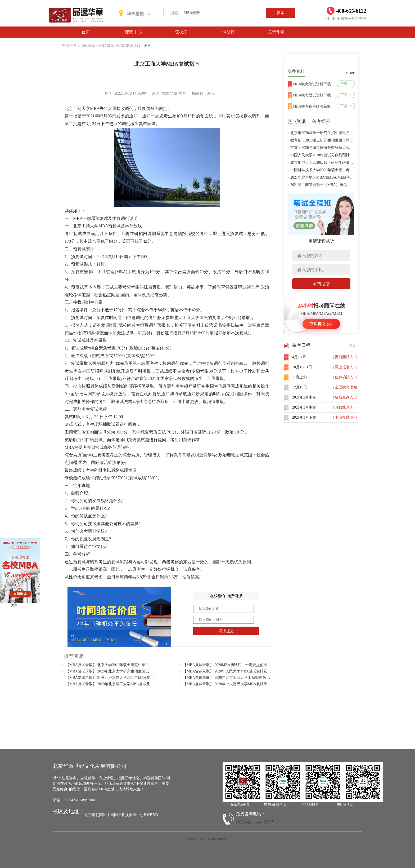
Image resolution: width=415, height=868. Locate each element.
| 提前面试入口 (345, 357)
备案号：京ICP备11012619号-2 (207, 839)
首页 (86, 32)
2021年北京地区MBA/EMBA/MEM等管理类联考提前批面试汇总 (342, 177)
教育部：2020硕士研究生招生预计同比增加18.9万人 (333, 140)
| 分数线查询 (343, 407)
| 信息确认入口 (345, 377)
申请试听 (321, 284)
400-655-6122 (255, 822)
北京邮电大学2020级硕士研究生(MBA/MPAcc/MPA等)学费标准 (341, 163)
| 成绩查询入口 (345, 397)
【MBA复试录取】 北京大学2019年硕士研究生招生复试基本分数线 (120, 665)
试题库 (229, 32)
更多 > (354, 346)
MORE (350, 73)
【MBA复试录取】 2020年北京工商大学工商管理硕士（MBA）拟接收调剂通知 (247, 678)
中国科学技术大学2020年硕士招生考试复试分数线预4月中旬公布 (343, 170)
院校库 (181, 32)
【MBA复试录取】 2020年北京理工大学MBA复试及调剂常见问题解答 (123, 684)
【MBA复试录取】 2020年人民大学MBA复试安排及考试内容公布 (236, 671)
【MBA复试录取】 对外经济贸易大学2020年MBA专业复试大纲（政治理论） (128, 678)
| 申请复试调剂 (345, 417)
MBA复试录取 (129, 46)
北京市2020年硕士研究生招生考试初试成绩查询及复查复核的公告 (344, 133)
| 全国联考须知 (345, 387)
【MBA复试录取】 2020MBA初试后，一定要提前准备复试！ (233, 665)
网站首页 (88, 46)
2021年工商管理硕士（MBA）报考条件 (322, 185)
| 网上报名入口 (345, 367)
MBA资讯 (106, 46)
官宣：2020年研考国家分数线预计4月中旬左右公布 (332, 148)
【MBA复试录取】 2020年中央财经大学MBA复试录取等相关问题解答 (240, 684)
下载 (346, 84)
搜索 (281, 13)
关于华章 (276, 32)
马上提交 (226, 631)
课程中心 (133, 32)
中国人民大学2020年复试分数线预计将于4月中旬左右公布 (338, 155)
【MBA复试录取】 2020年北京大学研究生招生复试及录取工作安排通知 (124, 671)
